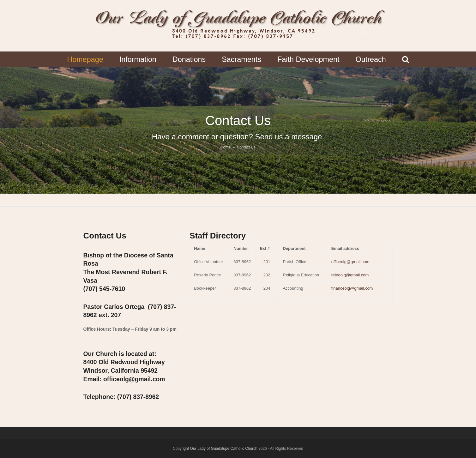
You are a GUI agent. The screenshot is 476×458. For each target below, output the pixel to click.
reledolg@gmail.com (350, 275)
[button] (405, 59)
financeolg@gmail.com (352, 288)
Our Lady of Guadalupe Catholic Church (224, 449)
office (134, 379)
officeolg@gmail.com (350, 262)
